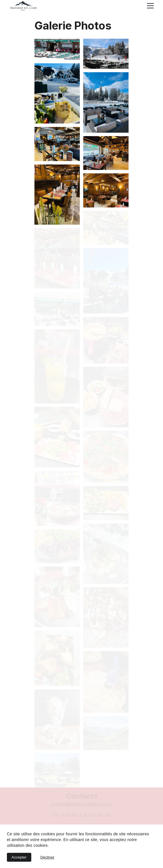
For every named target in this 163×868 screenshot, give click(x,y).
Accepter (19, 857)
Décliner (47, 857)
